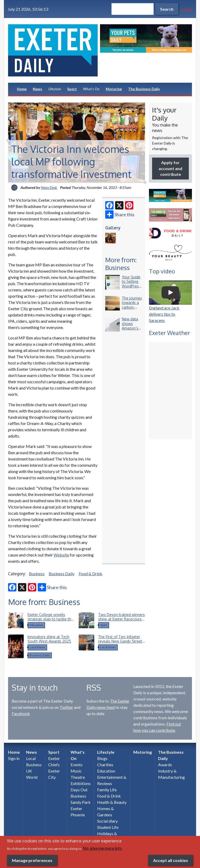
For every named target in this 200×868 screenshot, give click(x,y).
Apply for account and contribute (170, 168)
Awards (165, 765)
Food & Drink (90, 574)
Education (36, 625)
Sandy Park (81, 802)
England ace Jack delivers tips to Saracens (164, 314)
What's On (91, 89)
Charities (105, 765)
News (37, 89)
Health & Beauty (112, 802)
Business (37, 574)
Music (76, 771)
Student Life (108, 827)
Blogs (102, 758)
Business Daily (62, 574)
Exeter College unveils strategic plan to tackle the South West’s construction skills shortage (50, 621)
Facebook (21, 713)
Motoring (114, 89)
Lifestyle (55, 89)
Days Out (79, 790)
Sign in (14, 758)
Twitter (66, 707)
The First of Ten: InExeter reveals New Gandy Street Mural (120, 641)
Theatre (78, 777)
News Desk (49, 187)
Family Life (107, 790)
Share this (120, 214)
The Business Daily (144, 89)
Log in (187, 9)
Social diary (107, 821)
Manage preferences (32, 860)
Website (61, 555)
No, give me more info (102, 848)
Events (77, 765)
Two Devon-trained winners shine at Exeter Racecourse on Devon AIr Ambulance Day (121, 621)
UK (29, 771)
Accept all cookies (171, 860)
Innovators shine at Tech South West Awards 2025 (49, 639)
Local (31, 758)
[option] (146, 38)
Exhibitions (81, 783)
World (32, 777)
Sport (72, 89)
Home (22, 89)
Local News (37, 647)
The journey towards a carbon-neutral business (132, 307)
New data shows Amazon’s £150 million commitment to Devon (132, 330)
